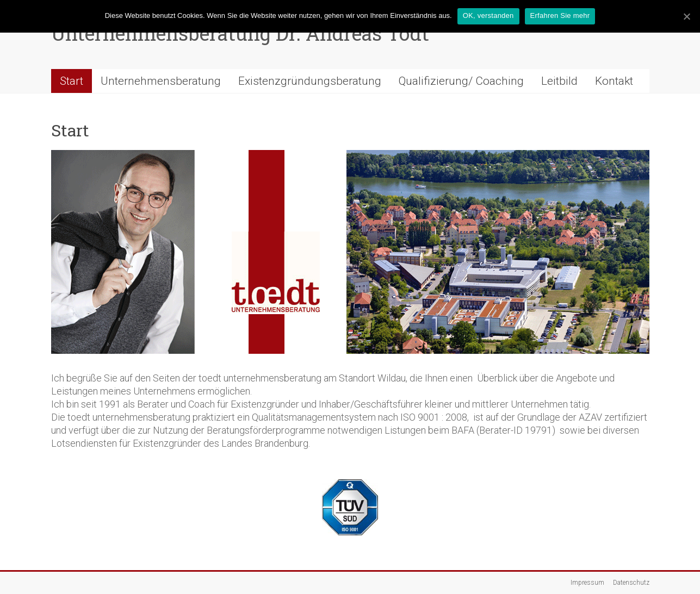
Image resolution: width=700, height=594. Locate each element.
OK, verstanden (488, 15)
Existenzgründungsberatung (310, 81)
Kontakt (614, 81)
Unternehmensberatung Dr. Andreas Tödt (240, 33)
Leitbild (559, 81)
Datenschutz (631, 583)
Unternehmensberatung (161, 81)
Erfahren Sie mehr (560, 15)
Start (72, 81)
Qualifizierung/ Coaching (461, 81)
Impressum (587, 583)
